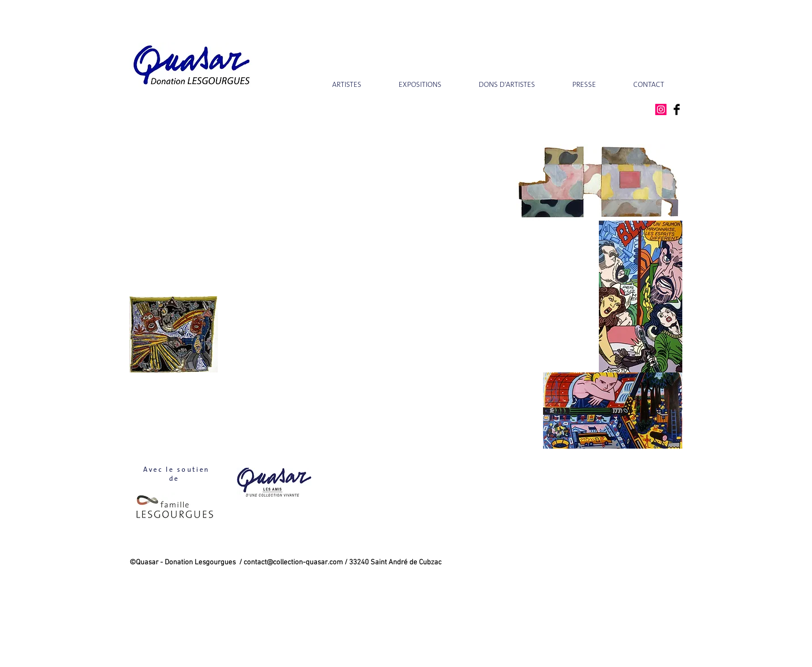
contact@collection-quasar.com (293, 563)
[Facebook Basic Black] (677, 109)
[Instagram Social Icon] (661, 109)
